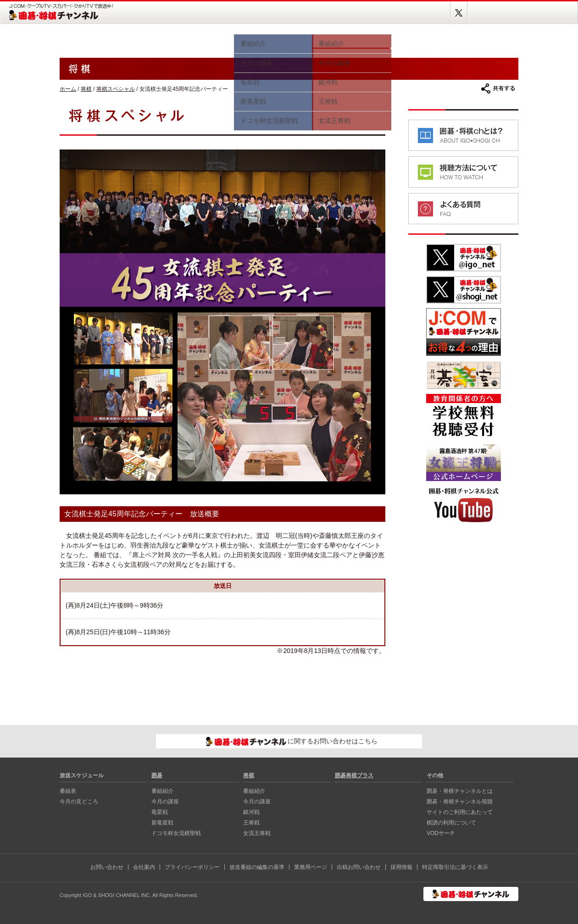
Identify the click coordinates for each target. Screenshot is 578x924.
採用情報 (401, 867)
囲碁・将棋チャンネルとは (460, 791)
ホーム (87, 40)
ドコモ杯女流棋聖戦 (176, 833)
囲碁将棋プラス (486, 40)
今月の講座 (165, 802)
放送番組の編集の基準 (257, 867)
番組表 (142, 40)
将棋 (351, 40)
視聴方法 (422, 40)
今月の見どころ (202, 40)
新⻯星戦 (162, 823)
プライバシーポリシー (192, 867)
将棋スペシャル (116, 89)
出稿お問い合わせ (359, 867)
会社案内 (144, 867)
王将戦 (251, 823)
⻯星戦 (160, 812)
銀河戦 (251, 812)
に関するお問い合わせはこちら (292, 741)
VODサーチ (441, 833)
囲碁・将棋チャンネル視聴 (460, 802)
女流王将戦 (257, 833)
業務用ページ (311, 867)
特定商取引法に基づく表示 (455, 867)
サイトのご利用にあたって (460, 812)
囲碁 (273, 40)
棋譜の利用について (451, 823)
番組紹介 (162, 791)
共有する (498, 89)
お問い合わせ (107, 867)
